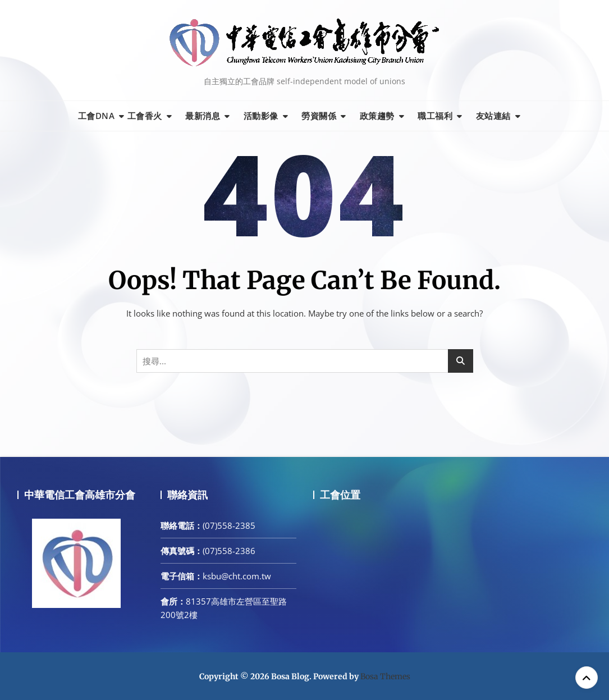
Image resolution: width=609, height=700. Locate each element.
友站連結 (493, 116)
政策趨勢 (377, 116)
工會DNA (97, 116)
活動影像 (261, 116)
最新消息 (203, 116)
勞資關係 (319, 116)
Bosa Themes (385, 676)
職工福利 (435, 116)
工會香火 (145, 116)
